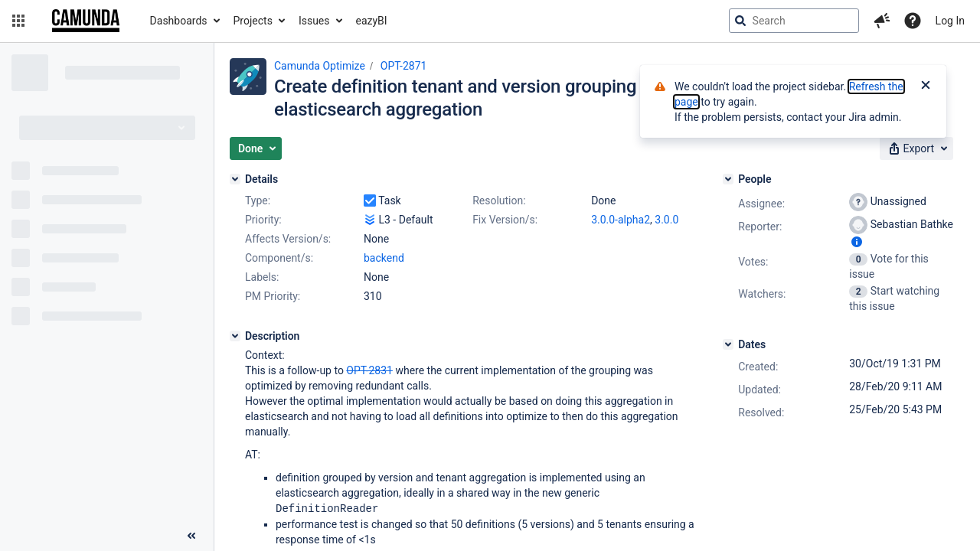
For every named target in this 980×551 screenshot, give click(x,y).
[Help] (913, 21)
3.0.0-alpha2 (621, 220)
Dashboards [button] (179, 21)
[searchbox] (794, 21)
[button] (18, 21)
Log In (950, 21)
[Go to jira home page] (86, 21)
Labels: (262, 277)
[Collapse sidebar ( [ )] (191, 536)
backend (384, 258)
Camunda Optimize (320, 66)
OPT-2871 (404, 66)
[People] (728, 179)
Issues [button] (314, 21)
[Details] (235, 179)
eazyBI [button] (372, 21)
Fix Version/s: (505, 220)
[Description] (235, 336)
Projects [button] (253, 21)
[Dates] (728, 344)
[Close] (926, 86)
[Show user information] (857, 242)
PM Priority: (273, 296)
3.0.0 (666, 220)
